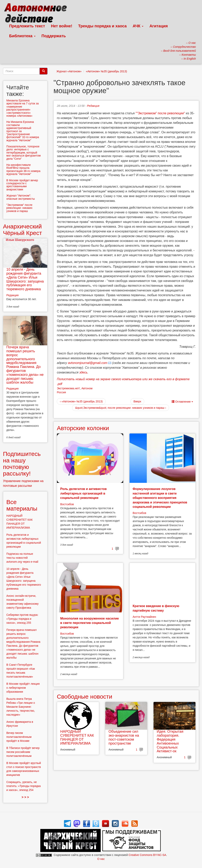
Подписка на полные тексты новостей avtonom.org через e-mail (22, 558)
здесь (83, 372)
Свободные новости (85, 697)
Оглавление (182, 402)
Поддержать (54, 36)
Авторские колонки (83, 428)
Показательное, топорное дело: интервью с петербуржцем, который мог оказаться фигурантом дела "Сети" (24, 153)
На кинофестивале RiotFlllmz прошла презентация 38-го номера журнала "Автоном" (23, 169)
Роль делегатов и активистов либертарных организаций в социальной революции (83, 493)
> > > (25, 797)
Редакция (93, 106)
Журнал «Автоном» (69, 71)
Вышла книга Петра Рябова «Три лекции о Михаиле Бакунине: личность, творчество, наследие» (21, 707)
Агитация (159, 26)
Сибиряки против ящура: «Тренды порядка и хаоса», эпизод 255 (22, 619)
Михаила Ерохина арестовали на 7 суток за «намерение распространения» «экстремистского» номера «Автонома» (23, 108)
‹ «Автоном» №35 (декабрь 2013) (81, 401)
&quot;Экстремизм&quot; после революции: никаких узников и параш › (121, 408)
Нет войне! (62, 26)
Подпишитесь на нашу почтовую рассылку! (22, 464)
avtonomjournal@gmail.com (88, 363)
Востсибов (67, 504)
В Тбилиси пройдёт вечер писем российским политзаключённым (23, 752)
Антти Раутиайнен (144, 617)
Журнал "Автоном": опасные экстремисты (21, 197)
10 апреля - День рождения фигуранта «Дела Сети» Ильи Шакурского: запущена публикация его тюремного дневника (25, 279)
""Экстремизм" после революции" (160, 113)
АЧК (138, 26)
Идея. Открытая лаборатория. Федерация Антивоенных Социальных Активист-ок (170, 741)
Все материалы (22, 505)
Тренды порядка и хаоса (102, 26)
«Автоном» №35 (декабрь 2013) (106, 71)
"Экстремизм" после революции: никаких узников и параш (19, 208)
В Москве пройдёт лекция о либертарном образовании (23, 688)
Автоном (87, 388)
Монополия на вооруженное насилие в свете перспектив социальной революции (89, 623)
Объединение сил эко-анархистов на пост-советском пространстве (124, 737)
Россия (61, 392)
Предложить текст (27, 26)
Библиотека (22, 36)
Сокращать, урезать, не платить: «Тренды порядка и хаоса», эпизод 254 (24, 786)
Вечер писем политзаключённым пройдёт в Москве (19, 737)
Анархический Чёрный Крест (22, 230)
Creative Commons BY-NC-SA (147, 855)
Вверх (137, 401)
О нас (101, 859)
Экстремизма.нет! (68, 388)
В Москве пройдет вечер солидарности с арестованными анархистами (22, 185)
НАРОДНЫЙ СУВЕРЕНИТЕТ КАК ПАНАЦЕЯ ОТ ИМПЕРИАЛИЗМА (77, 737)
